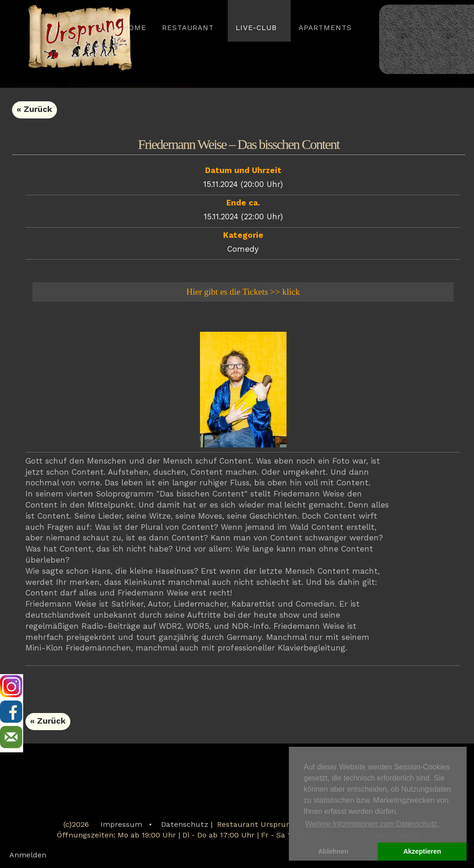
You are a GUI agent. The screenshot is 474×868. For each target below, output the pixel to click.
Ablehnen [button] (333, 851)
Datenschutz (185, 825)
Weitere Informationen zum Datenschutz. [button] (372, 824)
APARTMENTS (325, 28)
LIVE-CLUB (256, 28)
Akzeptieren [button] (422, 851)
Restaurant (188, 28)
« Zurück (34, 110)
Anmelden (28, 856)
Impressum (121, 825)
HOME (134, 28)
